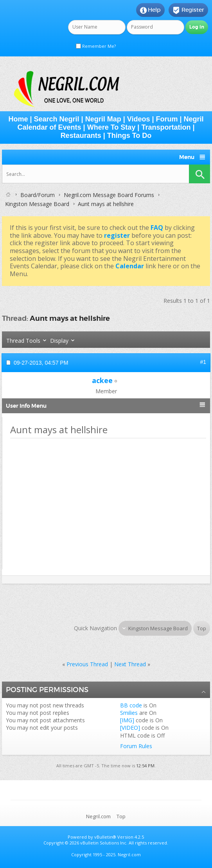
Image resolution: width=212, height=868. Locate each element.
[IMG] (127, 720)
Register (188, 10)
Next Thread (130, 664)
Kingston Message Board (37, 204)
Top (202, 628)
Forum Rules (136, 746)
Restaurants (81, 136)
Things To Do (129, 136)
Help (150, 10)
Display (59, 341)
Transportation (166, 127)
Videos (139, 119)
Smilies (129, 713)
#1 (203, 362)
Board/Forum (38, 195)
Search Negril (57, 119)
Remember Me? (96, 46)
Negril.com (98, 816)
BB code (131, 705)
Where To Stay (111, 127)
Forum (167, 119)
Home (18, 119)
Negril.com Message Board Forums (109, 195)
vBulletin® (105, 837)
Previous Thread (87, 664)
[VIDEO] (130, 728)
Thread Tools (23, 341)
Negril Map (103, 119)
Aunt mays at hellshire (70, 318)
